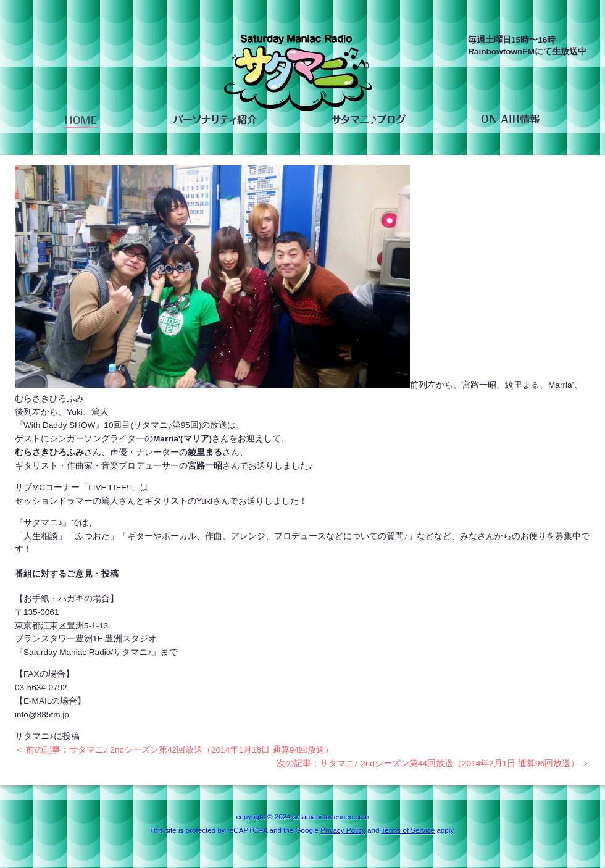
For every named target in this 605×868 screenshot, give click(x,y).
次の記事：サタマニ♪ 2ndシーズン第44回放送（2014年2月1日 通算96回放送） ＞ (433, 763)
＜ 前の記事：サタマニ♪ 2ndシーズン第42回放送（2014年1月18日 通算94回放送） (174, 750)
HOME (81, 120)
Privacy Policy (343, 830)
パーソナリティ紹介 (215, 120)
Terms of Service (408, 830)
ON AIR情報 (510, 120)
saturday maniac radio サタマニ (298, 76)
